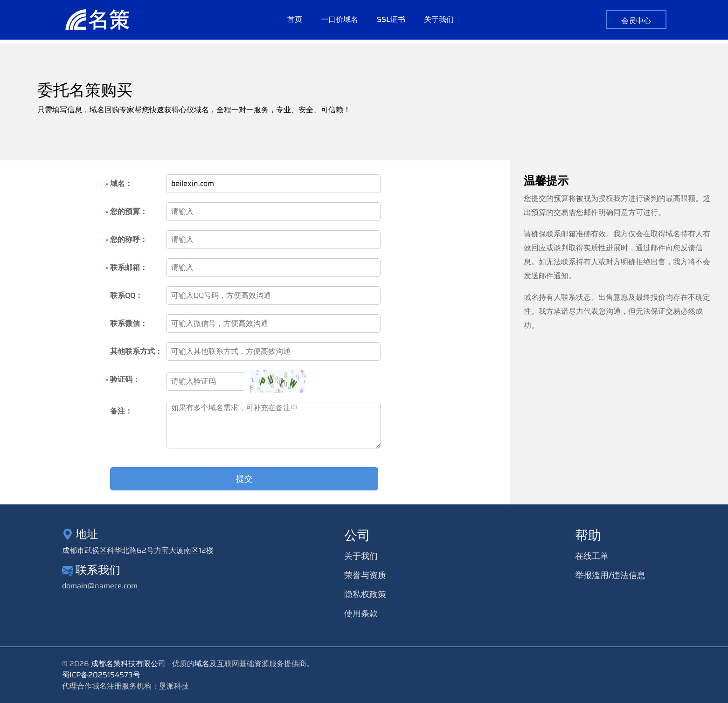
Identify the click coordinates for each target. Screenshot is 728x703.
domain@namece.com (100, 586)
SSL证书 (391, 22)
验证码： (125, 380)
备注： (121, 411)
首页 (295, 22)
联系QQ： (126, 295)
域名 (202, 664)
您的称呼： (129, 240)
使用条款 (361, 613)
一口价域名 (340, 22)
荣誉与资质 (365, 575)
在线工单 (592, 556)
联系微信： (129, 323)
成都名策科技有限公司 (128, 664)
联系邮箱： (129, 268)
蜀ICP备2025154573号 (101, 675)
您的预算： (129, 212)
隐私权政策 (365, 594)
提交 (245, 479)
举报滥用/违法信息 (610, 575)
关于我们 (439, 22)
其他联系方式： (136, 351)
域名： (121, 184)
